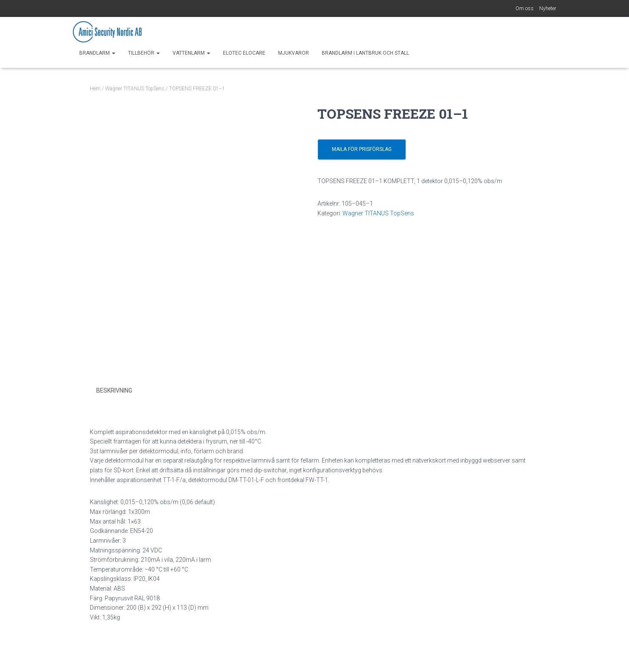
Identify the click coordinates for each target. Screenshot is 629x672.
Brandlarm (97, 53)
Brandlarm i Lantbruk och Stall (365, 53)
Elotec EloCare (244, 53)
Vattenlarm (191, 53)
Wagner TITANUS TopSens (135, 89)
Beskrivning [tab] (114, 390)
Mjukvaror (294, 53)
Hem (95, 89)
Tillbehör (144, 53)
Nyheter (548, 8)
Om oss (525, 8)
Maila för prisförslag (362, 149)
